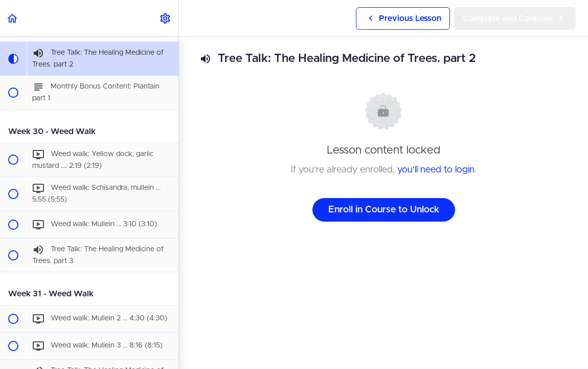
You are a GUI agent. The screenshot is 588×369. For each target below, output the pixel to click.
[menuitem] (166, 18)
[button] (13, 18)
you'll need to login (436, 170)
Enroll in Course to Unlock (384, 210)
